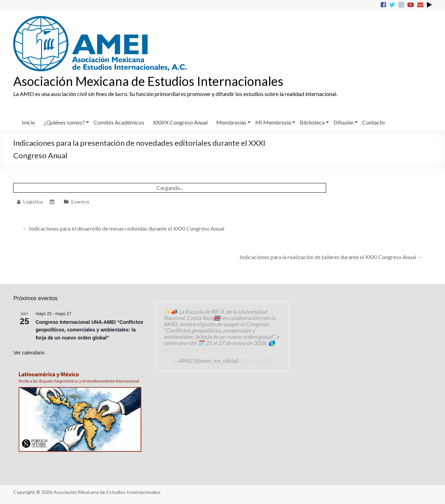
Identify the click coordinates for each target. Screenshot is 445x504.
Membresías (231, 122)
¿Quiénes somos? (64, 122)
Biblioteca (312, 122)
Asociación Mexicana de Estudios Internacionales (148, 81)
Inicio (29, 122)
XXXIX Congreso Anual (180, 122)
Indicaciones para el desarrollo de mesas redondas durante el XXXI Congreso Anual (123, 228)
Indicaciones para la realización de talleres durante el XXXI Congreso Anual (331, 257)
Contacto (374, 122)
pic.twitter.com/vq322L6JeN (197, 349)
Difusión (343, 122)
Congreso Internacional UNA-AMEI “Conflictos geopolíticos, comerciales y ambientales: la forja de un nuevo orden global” (89, 330)
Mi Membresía (273, 122)
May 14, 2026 (256, 361)
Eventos (80, 202)
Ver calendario (29, 353)
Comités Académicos (119, 122)
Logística (33, 202)
